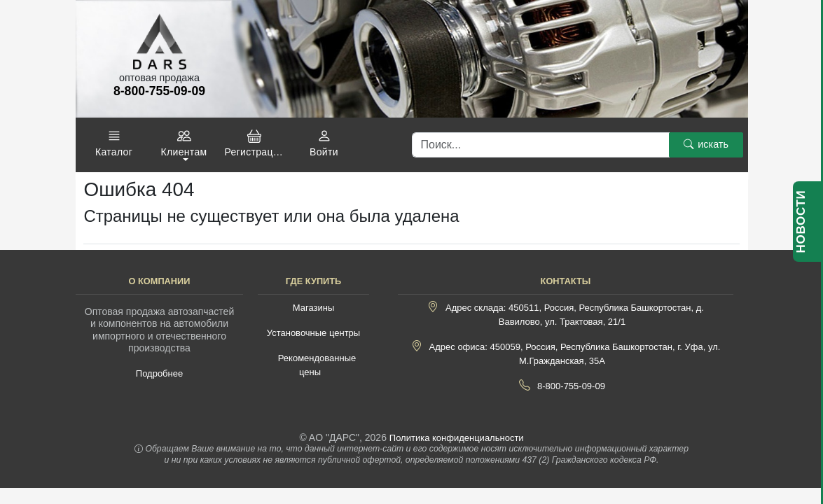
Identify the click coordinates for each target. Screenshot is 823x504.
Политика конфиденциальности (457, 438)
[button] (114, 143)
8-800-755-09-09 (571, 386)
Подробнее (159, 373)
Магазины (314, 308)
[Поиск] (541, 145)
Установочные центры (313, 333)
